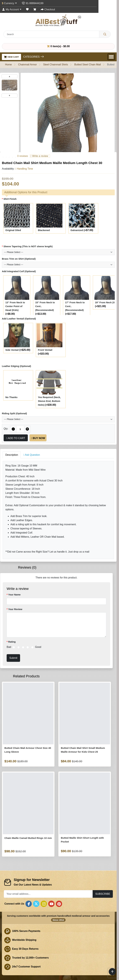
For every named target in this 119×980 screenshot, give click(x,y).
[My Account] (12, 9)
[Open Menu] (111, 57)
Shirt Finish (10, 199)
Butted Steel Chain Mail (87, 65)
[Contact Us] (32, 3)
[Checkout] (48, 9)
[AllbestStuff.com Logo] (58, 20)
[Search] (105, 34)
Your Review (15, 609)
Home (8, 65)
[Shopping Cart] (35, 9)
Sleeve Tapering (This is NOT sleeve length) (28, 246)
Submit (13, 658)
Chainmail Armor (27, 65)
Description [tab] (12, 455)
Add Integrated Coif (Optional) (19, 271)
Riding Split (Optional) (14, 413)
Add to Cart (16, 438)
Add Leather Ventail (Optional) (19, 319)
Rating (12, 642)
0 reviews (23, 156)
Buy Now (38, 438)
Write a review (39, 156)
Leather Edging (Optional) (16, 366)
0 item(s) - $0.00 (58, 46)
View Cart (11, 57)
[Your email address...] (48, 894)
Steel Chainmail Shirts (56, 65)
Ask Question (32, 455)
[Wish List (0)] (27, 9)
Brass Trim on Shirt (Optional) (19, 259)
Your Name (14, 595)
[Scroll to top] (112, 972)
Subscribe (103, 894)
